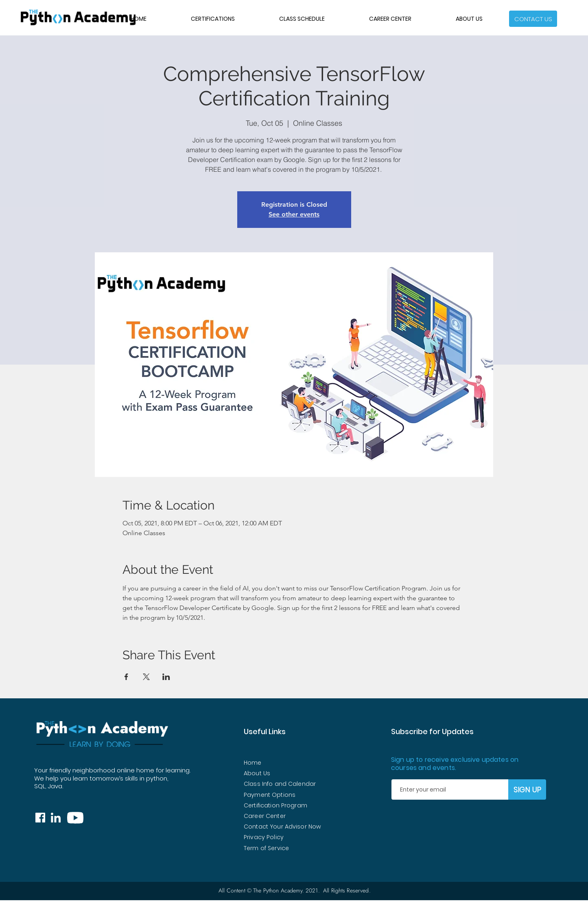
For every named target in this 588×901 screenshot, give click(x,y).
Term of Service (266, 848)
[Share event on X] (146, 677)
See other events (294, 214)
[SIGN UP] (527, 789)
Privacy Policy (264, 837)
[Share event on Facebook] (126, 677)
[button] (533, 19)
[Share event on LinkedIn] (166, 677)
